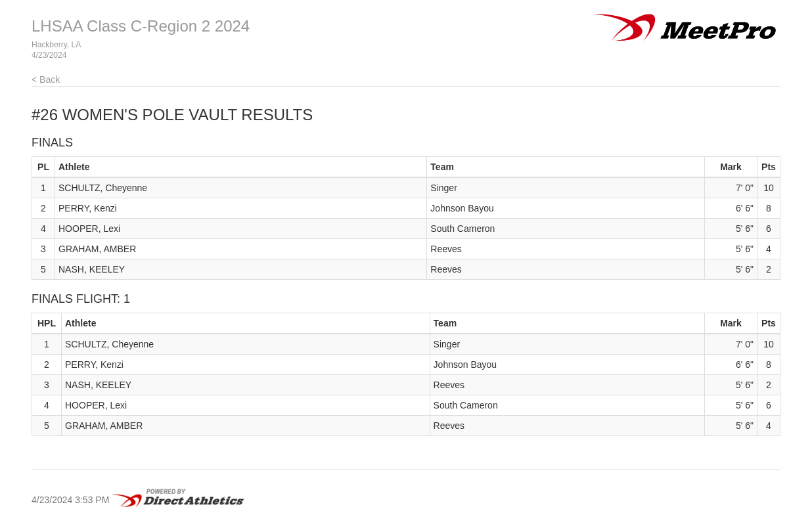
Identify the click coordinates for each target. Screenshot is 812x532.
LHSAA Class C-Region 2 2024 (141, 26)
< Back (46, 79)
